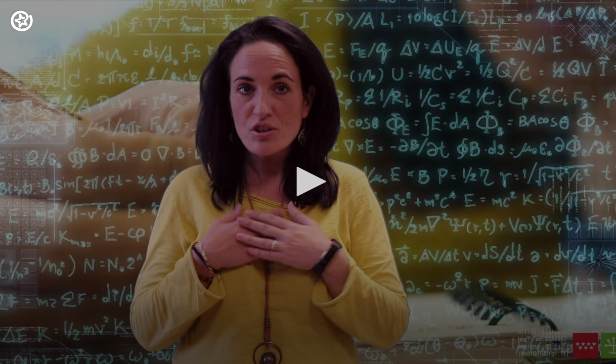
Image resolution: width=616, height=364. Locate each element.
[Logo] (22, 21)
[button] (308, 181)
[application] (308, 182)
